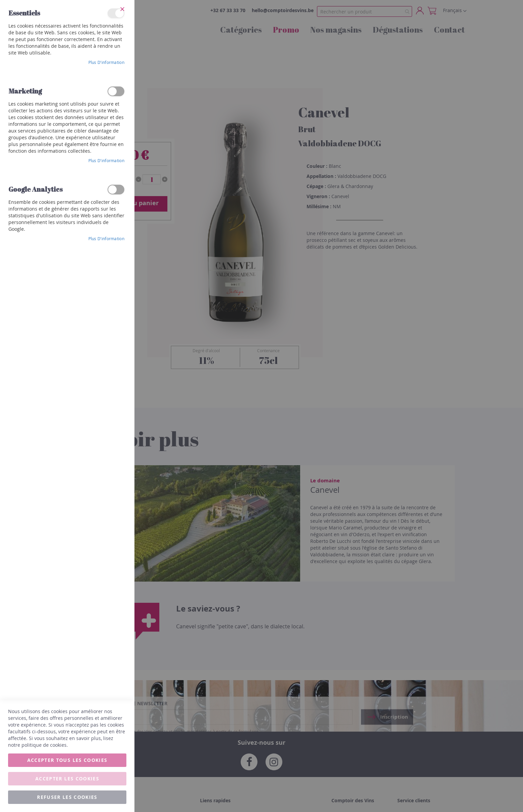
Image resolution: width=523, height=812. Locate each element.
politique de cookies (44, 745)
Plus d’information (106, 62)
